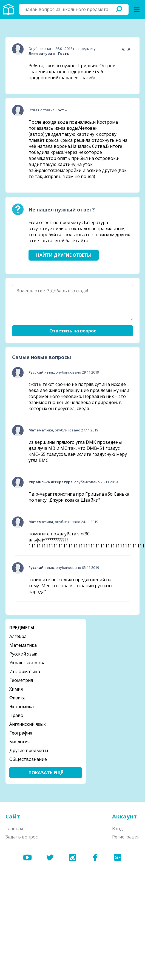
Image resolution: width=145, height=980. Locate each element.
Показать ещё (46, 773)
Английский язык (28, 724)
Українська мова (27, 663)
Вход (117, 829)
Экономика (22, 707)
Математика (23, 645)
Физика (17, 698)
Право (16, 715)
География (21, 733)
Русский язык (23, 654)
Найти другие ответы (64, 255)
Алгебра (18, 636)
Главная (14, 829)
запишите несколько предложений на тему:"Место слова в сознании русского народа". (71, 586)
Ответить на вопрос (73, 331)
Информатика (25, 671)
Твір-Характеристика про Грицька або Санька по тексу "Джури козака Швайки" (79, 497)
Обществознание (28, 759)
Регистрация (126, 837)
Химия (16, 689)
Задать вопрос (22, 837)
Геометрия (21, 680)
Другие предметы (29, 750)
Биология (19, 742)
